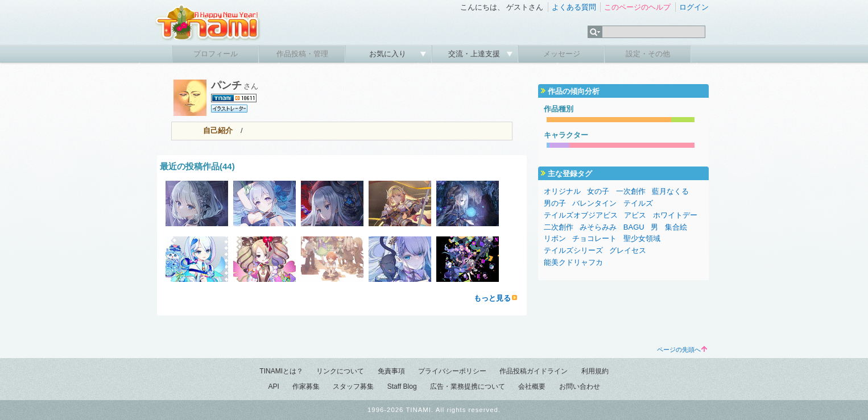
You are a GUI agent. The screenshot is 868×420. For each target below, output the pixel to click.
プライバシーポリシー (452, 371)
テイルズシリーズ (573, 250)
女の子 (598, 191)
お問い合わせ (580, 386)
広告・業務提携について (468, 386)
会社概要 (532, 386)
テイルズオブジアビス (581, 215)
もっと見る (492, 298)
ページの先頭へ (682, 350)
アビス (635, 215)
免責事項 (391, 371)
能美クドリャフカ (573, 262)
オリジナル (562, 191)
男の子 (555, 203)
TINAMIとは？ (281, 371)
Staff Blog (402, 386)
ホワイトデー (675, 215)
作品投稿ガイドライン (534, 371)
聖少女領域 (642, 238)
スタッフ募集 (353, 386)
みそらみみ (598, 227)
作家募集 (306, 386)
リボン (555, 238)
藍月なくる (670, 191)
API (273, 386)
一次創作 (631, 191)
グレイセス (628, 250)
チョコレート (594, 238)
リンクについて (340, 371)
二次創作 (559, 227)
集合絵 (676, 227)
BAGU (634, 227)
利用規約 (595, 371)
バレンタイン (594, 203)
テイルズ (638, 203)
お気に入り (389, 54)
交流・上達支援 (475, 54)
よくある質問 (574, 7)
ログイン (694, 7)
